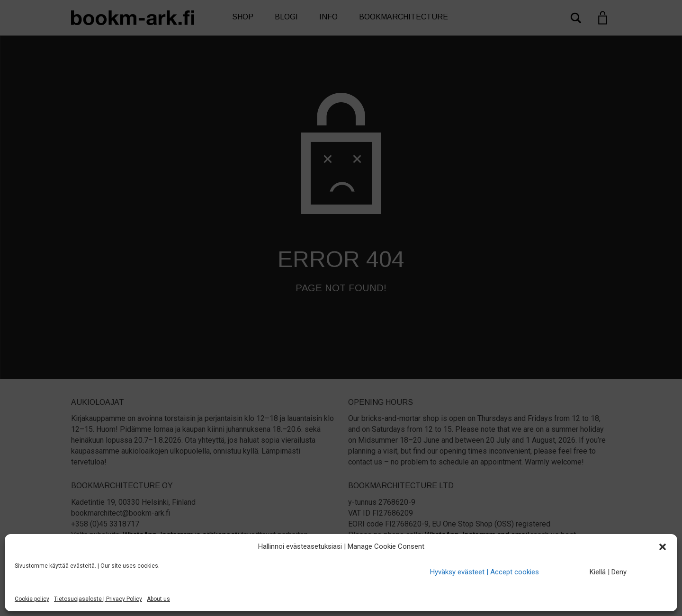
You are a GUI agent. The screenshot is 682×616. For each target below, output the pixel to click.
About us (158, 599)
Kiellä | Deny (608, 572)
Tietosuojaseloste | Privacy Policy (98, 599)
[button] (663, 547)
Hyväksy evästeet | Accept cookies (485, 572)
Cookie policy (32, 599)
